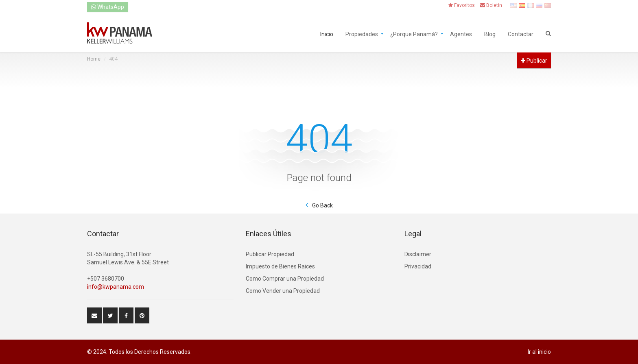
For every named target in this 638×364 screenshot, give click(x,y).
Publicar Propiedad (270, 254)
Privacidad (418, 266)
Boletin (491, 5)
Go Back (322, 205)
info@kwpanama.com (116, 287)
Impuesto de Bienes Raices (280, 266)
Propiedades (362, 34)
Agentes (461, 34)
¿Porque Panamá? (414, 34)
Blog (490, 34)
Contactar (521, 34)
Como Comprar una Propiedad (285, 279)
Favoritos (462, 5)
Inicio (327, 34)
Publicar (534, 61)
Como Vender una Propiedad (283, 291)
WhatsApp (108, 7)
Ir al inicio (539, 352)
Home (94, 59)
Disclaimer (418, 254)
